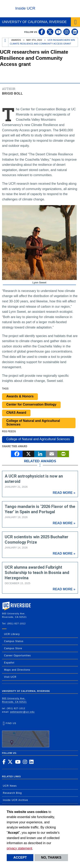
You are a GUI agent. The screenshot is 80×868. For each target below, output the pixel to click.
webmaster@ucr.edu (22, 712)
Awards (16, 40)
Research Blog (12, 793)
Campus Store (13, 648)
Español (9, 663)
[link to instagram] (67, 32)
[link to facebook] (42, 32)
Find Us (26, 735)
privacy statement (19, 848)
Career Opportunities (17, 656)
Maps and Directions (17, 670)
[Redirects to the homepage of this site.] (5, 42)
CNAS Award (16, 413)
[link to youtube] (58, 32)
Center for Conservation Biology (31, 404)
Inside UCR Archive (15, 800)
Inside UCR (25, 8)
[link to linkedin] (75, 32)
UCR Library (12, 634)
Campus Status (14, 641)
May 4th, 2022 (34, 40)
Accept (20, 857)
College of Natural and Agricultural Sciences (33, 423)
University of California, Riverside (34, 22)
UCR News (10, 786)
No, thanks (51, 857)
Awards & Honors (20, 396)
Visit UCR (10, 677)
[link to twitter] (50, 32)
